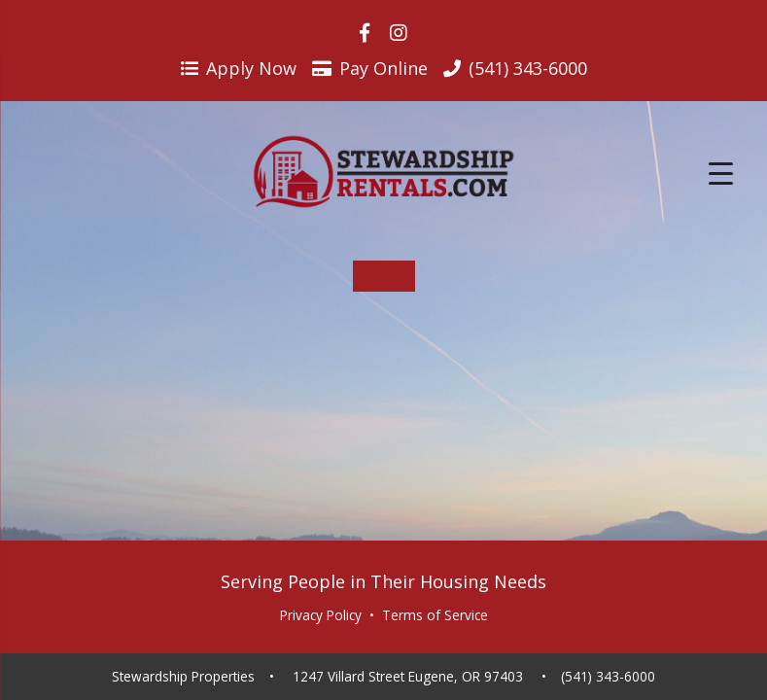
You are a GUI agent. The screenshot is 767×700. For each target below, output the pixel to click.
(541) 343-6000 (608, 677)
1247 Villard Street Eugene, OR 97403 (408, 677)
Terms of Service (435, 615)
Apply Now (239, 68)
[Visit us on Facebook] (365, 33)
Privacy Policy (321, 615)
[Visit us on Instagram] (399, 33)
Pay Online (370, 68)
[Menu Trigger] (721, 173)
